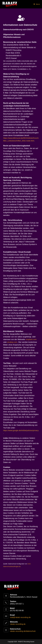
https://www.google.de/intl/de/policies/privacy (21, 430)
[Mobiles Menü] (37, 4)
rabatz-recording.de (18, 624)
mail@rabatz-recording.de (20, 617)
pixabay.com (12, 342)
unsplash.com (31, 339)
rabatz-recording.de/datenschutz (23, 631)
